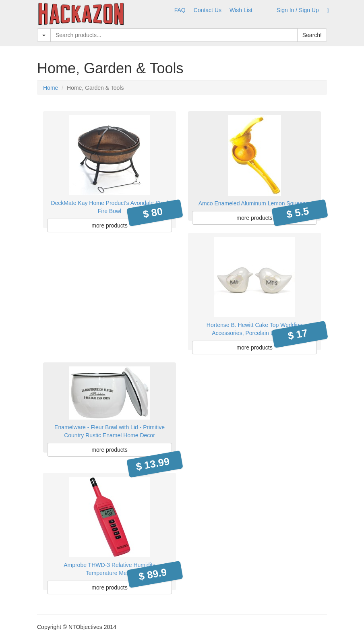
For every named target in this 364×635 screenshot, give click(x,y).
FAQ (180, 10)
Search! (312, 35)
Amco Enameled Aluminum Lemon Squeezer (255, 203)
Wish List (241, 10)
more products (109, 225)
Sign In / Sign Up (298, 10)
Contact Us (208, 10)
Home (51, 88)
